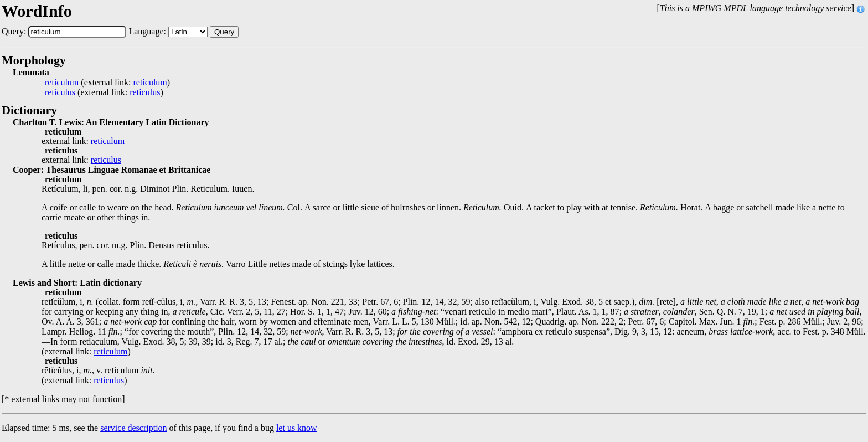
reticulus (60, 92)
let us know (297, 428)
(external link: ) (107, 83)
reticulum (62, 83)
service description (133, 428)
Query (224, 32)
